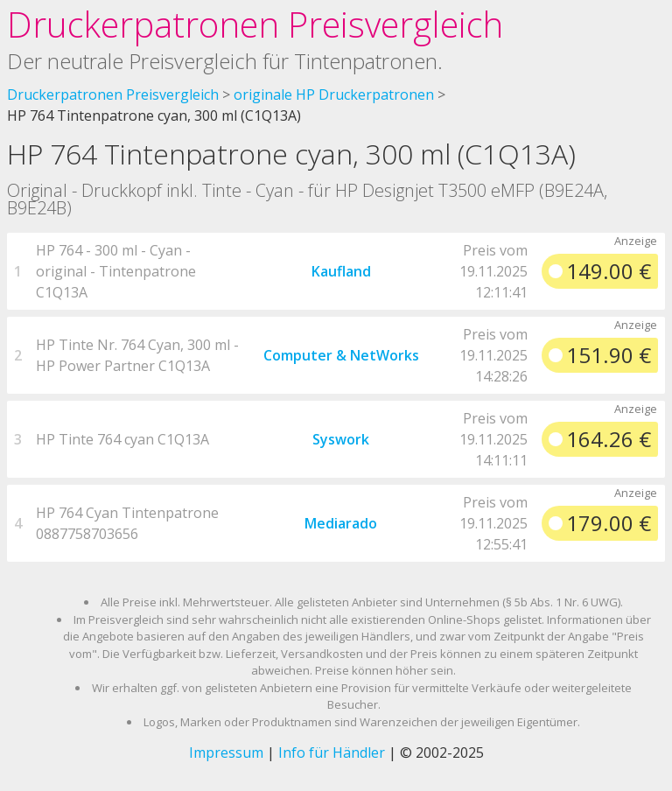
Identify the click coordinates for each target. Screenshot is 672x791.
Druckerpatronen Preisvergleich (255, 24)
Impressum (226, 752)
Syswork (341, 439)
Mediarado (341, 523)
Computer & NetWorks (341, 355)
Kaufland (341, 271)
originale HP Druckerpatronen (334, 94)
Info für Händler (332, 752)
